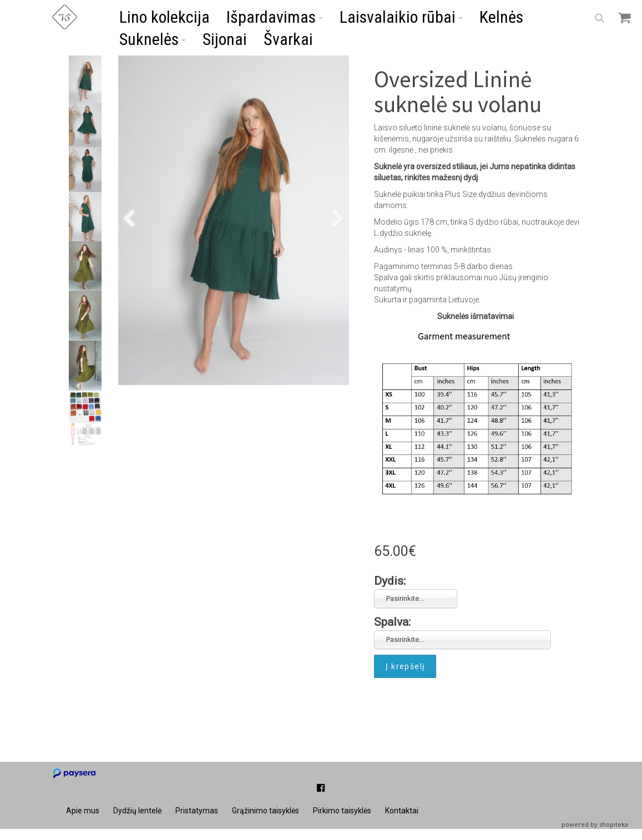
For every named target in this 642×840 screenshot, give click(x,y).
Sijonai (225, 39)
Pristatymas (197, 811)
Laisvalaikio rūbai (401, 17)
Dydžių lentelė (137, 811)
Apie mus (83, 811)
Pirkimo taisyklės (342, 811)
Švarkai (288, 39)
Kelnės (501, 17)
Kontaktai (402, 811)
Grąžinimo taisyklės (266, 811)
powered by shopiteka (595, 824)
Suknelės (153, 39)
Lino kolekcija (165, 17)
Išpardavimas (275, 17)
